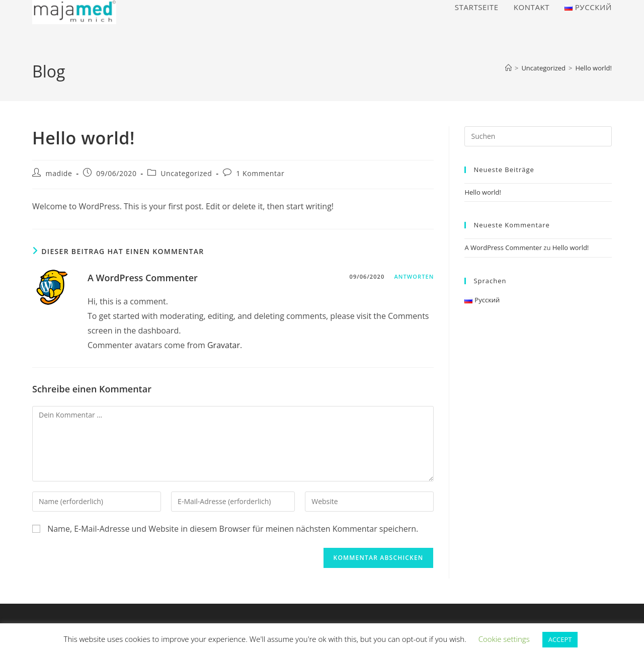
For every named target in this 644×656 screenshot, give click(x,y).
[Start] (508, 68)
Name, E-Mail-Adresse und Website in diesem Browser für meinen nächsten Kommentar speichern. (233, 529)
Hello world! (593, 68)
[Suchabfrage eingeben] (538, 136)
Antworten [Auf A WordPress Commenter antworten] (414, 276)
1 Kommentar (260, 173)
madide (59, 173)
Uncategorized (186, 173)
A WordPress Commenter (143, 278)
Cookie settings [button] (504, 639)
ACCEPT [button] (560, 639)
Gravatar (224, 345)
